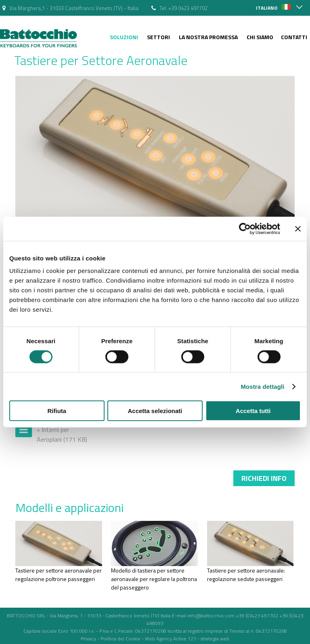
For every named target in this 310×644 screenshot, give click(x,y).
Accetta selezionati (155, 411)
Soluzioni (124, 37)
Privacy (88, 639)
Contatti (294, 37)
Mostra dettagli (262, 386)
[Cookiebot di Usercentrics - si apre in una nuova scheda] (245, 229)
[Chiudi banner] (298, 229)
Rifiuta (57, 411)
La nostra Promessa (208, 37)
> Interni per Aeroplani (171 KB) (62, 434)
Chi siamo (260, 37)
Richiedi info (264, 478)
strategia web (215, 639)
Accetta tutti (253, 411)
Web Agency (158, 639)
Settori (158, 37)
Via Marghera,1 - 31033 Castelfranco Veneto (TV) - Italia (74, 8)
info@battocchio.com (211, 616)
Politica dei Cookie (120, 639)
